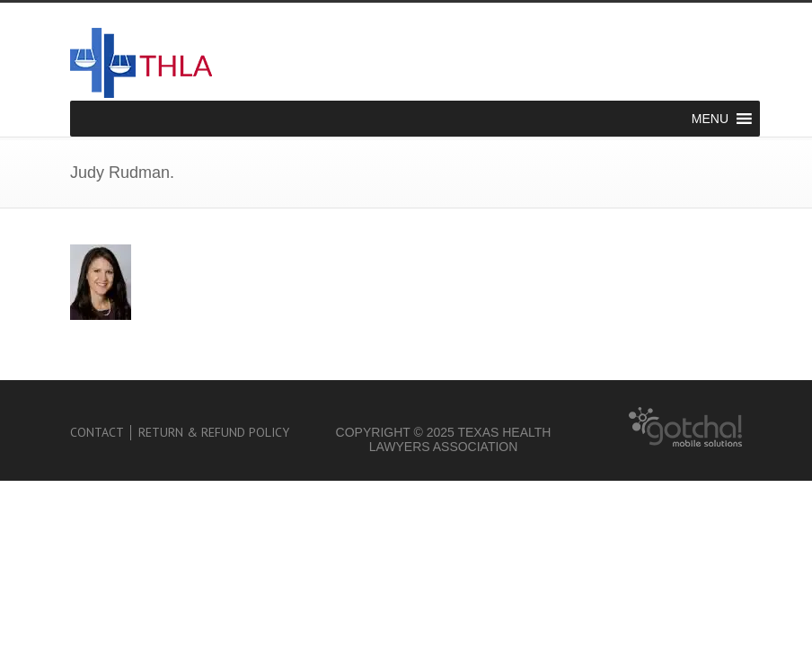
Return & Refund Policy (214, 432)
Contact (97, 432)
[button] (710, 119)
